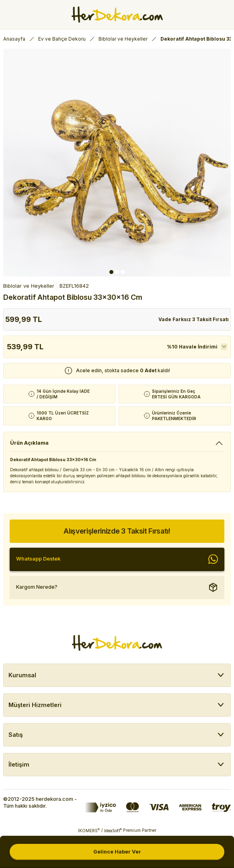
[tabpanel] (117, 163)
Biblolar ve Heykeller (29, 286)
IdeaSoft (113, 830)
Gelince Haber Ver (117, 852)
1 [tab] (111, 272)
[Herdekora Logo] (117, 14)
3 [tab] (123, 272)
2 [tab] (117, 272)
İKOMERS (89, 830)
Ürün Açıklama (29, 443)
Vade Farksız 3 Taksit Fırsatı (194, 319)
